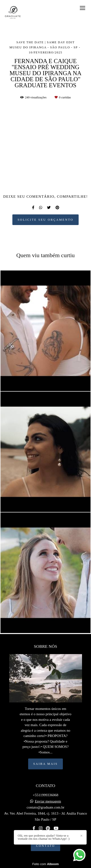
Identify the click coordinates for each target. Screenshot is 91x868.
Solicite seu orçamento (45, 220)
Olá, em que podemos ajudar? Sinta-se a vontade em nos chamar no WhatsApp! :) (44, 837)
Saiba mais (45, 764)
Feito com (45, 864)
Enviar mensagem (48, 801)
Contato (45, 846)
